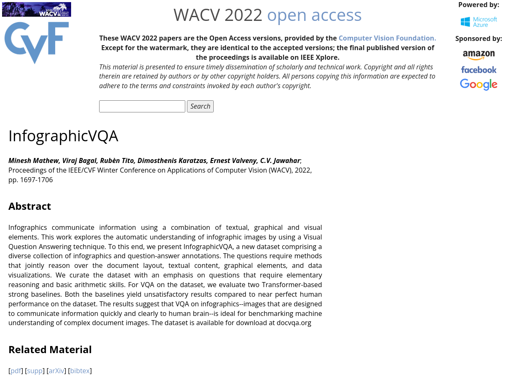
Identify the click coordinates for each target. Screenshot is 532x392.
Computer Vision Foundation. (387, 38)
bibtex (80, 371)
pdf (16, 371)
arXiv (56, 371)
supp (35, 371)
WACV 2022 (218, 14)
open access (314, 14)
